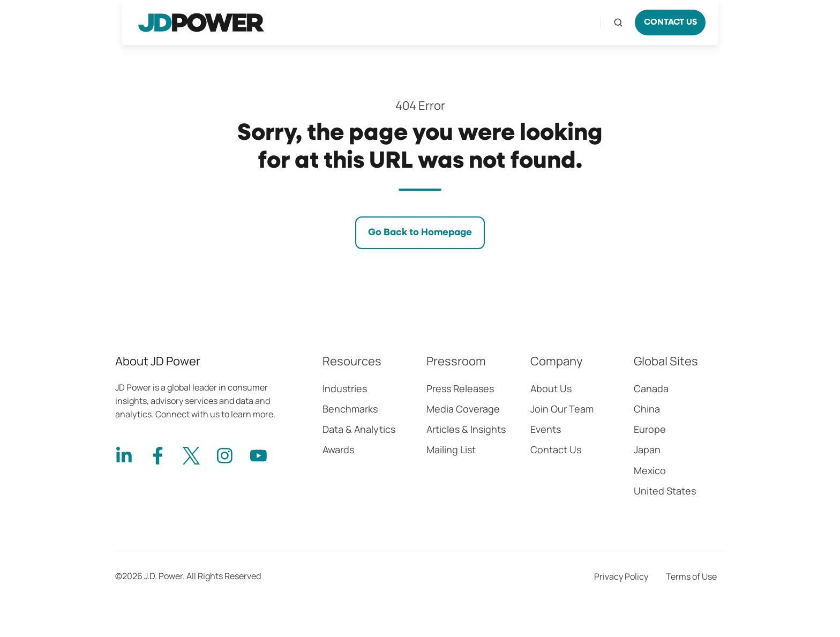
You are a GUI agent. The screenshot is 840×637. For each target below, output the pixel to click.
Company (557, 361)
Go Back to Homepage (420, 233)
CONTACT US (670, 23)
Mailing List (451, 449)
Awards (338, 449)
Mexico (650, 470)
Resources (352, 361)
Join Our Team (562, 409)
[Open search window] (618, 23)
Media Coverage (463, 409)
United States (665, 491)
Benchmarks (350, 409)
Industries (345, 388)
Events (546, 429)
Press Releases (460, 388)
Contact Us (556, 449)
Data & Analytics (359, 429)
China (647, 409)
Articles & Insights (466, 429)
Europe (650, 429)
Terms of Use (691, 576)
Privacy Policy (621, 576)
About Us (551, 388)
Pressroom (456, 361)
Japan (647, 449)
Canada (651, 388)
